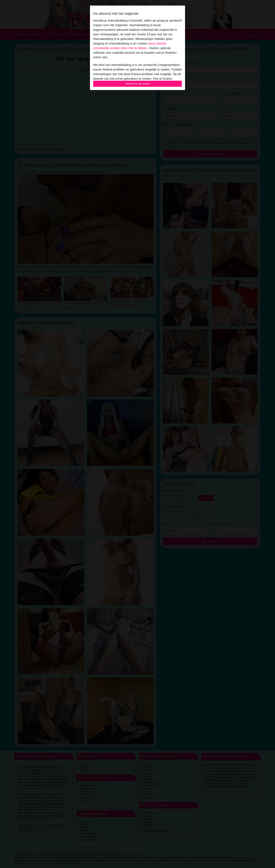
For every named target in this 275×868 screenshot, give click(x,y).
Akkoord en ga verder (137, 84)
